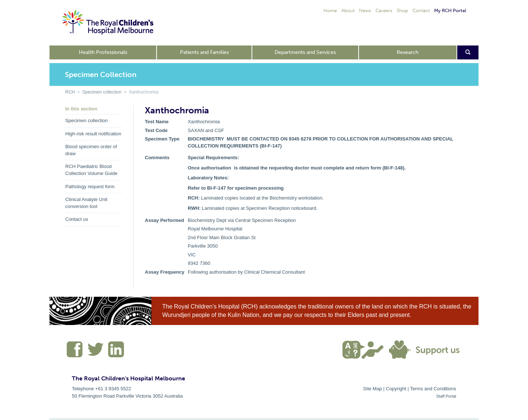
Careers (384, 10)
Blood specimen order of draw (91, 150)
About (348, 10)
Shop (402, 10)
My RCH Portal (450, 10)
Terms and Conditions (433, 389)
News (365, 10)
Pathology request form (90, 187)
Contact (421, 10)
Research (408, 52)
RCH (70, 92)
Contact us (77, 219)
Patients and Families (204, 52)
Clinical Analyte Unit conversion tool (86, 203)
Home (330, 10)
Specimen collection (102, 92)
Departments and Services (305, 52)
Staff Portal (446, 396)
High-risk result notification (93, 134)
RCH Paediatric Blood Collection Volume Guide (91, 170)
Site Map (372, 389)
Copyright (396, 389)
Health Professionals (103, 52)
